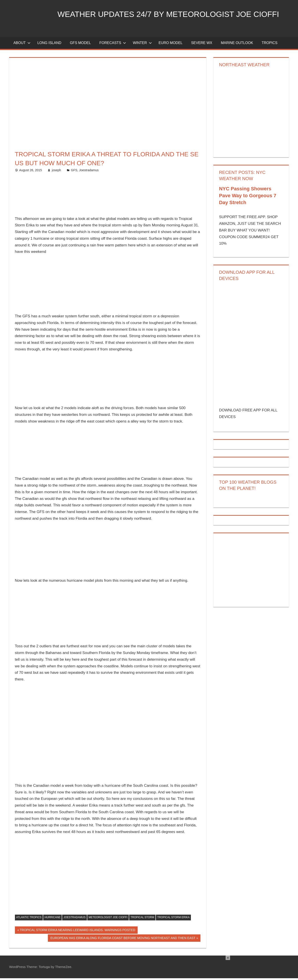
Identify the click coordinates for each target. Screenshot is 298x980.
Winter (142, 45)
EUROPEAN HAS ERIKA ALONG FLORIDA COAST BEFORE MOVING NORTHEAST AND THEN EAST (123, 940)
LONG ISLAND (49, 45)
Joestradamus (89, 172)
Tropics (270, 45)
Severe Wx (202, 45)
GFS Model (80, 45)
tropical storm (142, 919)
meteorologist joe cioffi (108, 919)
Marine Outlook (237, 45)
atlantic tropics (29, 919)
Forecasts (113, 45)
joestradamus (74, 919)
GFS (74, 172)
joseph (56, 172)
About (22, 45)
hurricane (52, 919)
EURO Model (171, 45)
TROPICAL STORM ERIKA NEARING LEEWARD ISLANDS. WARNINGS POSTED (77, 932)
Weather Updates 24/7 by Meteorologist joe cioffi (171, 14)
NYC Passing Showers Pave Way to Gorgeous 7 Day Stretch (248, 198)
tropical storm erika (173, 919)
